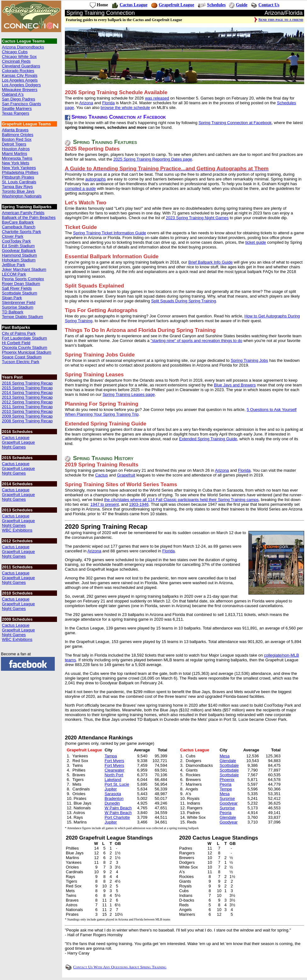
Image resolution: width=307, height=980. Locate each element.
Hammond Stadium (19, 255)
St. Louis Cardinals (19, 182)
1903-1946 (139, 504)
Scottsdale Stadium (20, 293)
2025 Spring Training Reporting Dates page (153, 159)
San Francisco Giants (21, 104)
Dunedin (112, 803)
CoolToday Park (16, 241)
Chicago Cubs (15, 52)
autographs (96, 179)
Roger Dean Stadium (21, 284)
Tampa (111, 756)
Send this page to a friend (281, 19)
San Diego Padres (19, 99)
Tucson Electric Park (21, 362)
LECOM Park (14, 274)
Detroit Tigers (14, 144)
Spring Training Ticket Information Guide (110, 233)
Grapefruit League (18, 442)
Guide (242, 5)
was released (157, 98)
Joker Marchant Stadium (24, 269)
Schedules (216, 5)
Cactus (101, 475)
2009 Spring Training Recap (27, 416)
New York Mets (16, 163)
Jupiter (111, 789)
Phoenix (227, 780)
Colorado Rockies (18, 71)
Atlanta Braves (15, 130)
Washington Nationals (22, 196)
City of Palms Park (19, 333)
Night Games (14, 447)
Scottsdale (229, 765)
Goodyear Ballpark (19, 251)
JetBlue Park (14, 265)
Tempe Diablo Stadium (23, 317)
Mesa (225, 756)
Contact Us (269, 5)
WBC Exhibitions (17, 530)
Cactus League (16, 438)
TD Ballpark (13, 312)
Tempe (226, 789)
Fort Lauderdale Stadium (24, 338)
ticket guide (256, 242)
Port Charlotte (117, 817)
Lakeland (113, 780)
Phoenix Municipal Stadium (27, 352)
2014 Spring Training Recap (27, 393)
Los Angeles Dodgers (21, 85)
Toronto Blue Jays (18, 191)
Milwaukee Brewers (20, 90)
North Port (114, 775)
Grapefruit (126, 475)
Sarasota (113, 794)
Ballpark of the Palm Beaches (29, 217)
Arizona (86, 103)
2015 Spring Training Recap (27, 388)
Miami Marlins (14, 154)
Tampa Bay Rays (17, 187)
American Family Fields (23, 213)
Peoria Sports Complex (23, 279)
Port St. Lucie (117, 784)
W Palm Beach (118, 808)
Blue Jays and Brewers (235, 385)
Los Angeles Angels (20, 80)
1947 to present (105, 504)
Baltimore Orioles (18, 135)
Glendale (228, 761)
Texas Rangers (16, 113)
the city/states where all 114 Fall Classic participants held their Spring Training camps (182, 500)
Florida (109, 103)
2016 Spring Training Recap (27, 383)
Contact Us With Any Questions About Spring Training (120, 967)
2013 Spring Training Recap (27, 397)
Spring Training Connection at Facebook (235, 123)
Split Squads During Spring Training (184, 301)
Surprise (227, 798)
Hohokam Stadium (19, 260)
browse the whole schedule (125, 108)
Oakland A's (13, 94)
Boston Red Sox (17, 139)
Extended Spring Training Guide (208, 439)
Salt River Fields (17, 288)
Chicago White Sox (19, 57)
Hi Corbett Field (16, 343)
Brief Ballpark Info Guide (210, 262)
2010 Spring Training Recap (27, 411)
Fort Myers (114, 761)
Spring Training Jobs (250, 360)
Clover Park (13, 236)
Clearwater (114, 770)
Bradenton (114, 798)
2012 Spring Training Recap (27, 402)
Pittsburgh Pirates (18, 177)
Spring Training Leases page (129, 394)
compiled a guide (80, 188)
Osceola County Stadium (25, 348)
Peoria (225, 784)
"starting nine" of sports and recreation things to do (196, 341)
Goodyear (228, 803)
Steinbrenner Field (19, 302)
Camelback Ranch (19, 227)
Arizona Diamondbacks (23, 47)
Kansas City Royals (20, 75)
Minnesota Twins (17, 158)
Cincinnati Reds (16, 61)
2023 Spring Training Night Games (197, 218)
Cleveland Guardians (21, 66)
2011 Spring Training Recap (27, 407)
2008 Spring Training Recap (27, 421)
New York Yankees (19, 168)
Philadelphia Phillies (20, 172)
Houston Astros (16, 149)
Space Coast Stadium (22, 357)
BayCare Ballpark (18, 222)
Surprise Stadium (18, 307)
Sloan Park (12, 298)
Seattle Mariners (17, 108)
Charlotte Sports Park (21, 232)
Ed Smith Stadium (18, 246)
